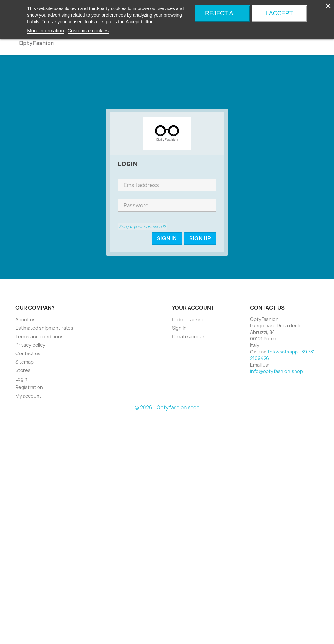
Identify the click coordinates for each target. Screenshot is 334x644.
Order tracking (188, 319)
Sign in (179, 328)
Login (21, 379)
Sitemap (24, 362)
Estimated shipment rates (44, 328)
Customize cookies (88, 31)
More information (46, 31)
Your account (193, 308)
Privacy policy (30, 345)
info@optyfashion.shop (277, 371)
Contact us (28, 353)
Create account (190, 336)
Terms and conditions (39, 336)
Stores (23, 370)
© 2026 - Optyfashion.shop (167, 408)
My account (28, 396)
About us (25, 319)
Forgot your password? (142, 227)
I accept (280, 13)
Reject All (222, 13)
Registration (29, 387)
